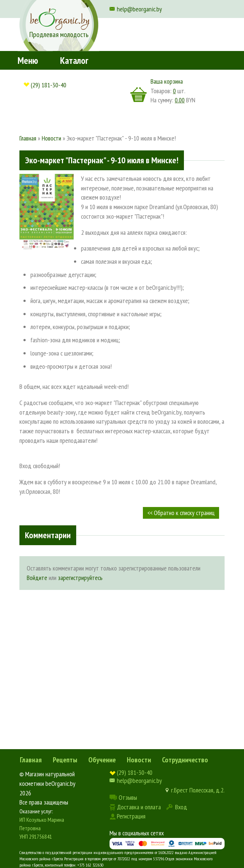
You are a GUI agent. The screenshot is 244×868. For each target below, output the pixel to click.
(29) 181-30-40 (49, 85)
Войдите (37, 578)
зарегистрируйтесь (80, 578)
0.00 (180, 100)
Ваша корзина (167, 81)
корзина (138, 95)
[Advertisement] (122, 652)
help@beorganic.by (139, 9)
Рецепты (65, 760)
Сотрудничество (185, 760)
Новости (139, 760)
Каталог (74, 60)
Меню (28, 60)
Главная (31, 760)
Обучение (102, 760)
